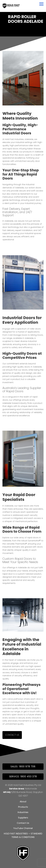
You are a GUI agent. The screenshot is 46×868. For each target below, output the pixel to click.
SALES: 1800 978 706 (23, 767)
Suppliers (23, 818)
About (23, 802)
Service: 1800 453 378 (23, 777)
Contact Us (12, 736)
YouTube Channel (23, 828)
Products (23, 807)
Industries (23, 812)
